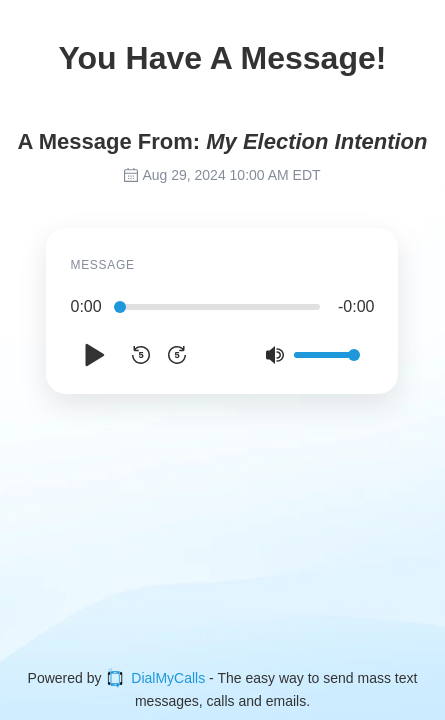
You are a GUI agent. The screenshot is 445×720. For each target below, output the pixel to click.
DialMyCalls (155, 678)
